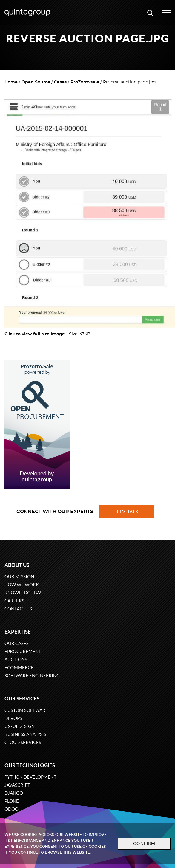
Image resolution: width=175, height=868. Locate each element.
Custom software (26, 710)
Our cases (17, 643)
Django (14, 793)
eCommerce (19, 668)
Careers (14, 601)
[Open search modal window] (150, 13)
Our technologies (30, 765)
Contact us (18, 609)
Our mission (19, 577)
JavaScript (17, 785)
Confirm (144, 844)
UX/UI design (20, 726)
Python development (30, 777)
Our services (22, 699)
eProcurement (23, 651)
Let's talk (127, 511)
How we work (22, 585)
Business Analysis (25, 734)
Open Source (36, 82)
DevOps (13, 718)
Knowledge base (25, 593)
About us (17, 565)
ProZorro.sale (85, 82)
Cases (60, 82)
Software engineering (32, 676)
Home (11, 82)
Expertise (18, 632)
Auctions (16, 659)
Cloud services (23, 742)
